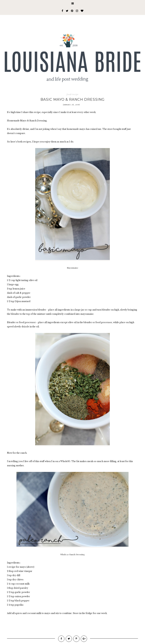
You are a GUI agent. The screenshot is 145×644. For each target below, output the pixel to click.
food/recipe (72, 94)
